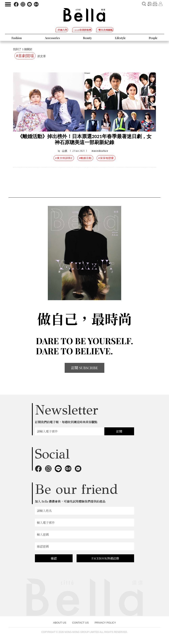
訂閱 (119, 431)
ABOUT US (60, 623)
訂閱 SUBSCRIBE (84, 368)
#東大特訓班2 (64, 158)
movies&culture (100, 151)
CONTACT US (80, 623)
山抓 (65, 151)
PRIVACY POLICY (105, 623)
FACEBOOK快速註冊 (105, 558)
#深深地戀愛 (106, 158)
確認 (54, 558)
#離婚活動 (85, 158)
